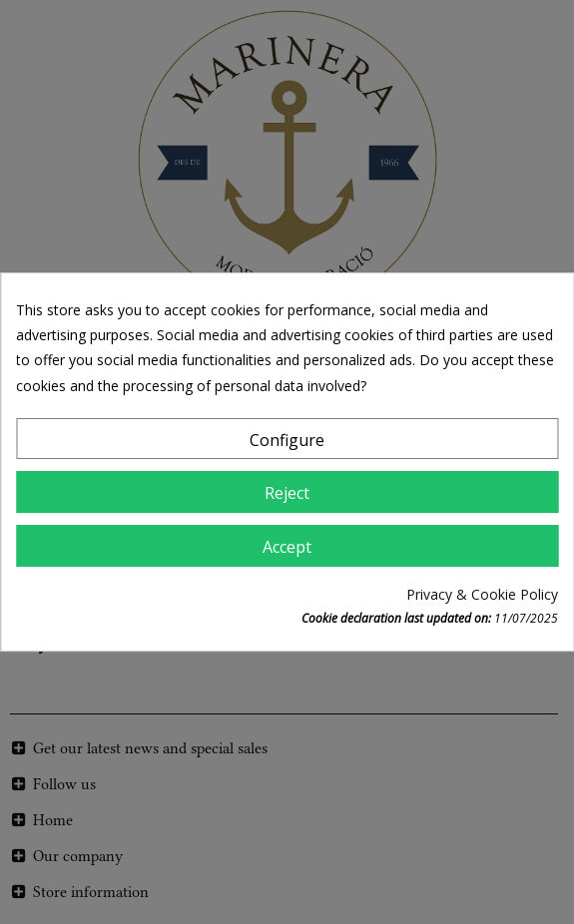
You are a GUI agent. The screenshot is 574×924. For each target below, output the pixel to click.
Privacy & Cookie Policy (482, 594)
